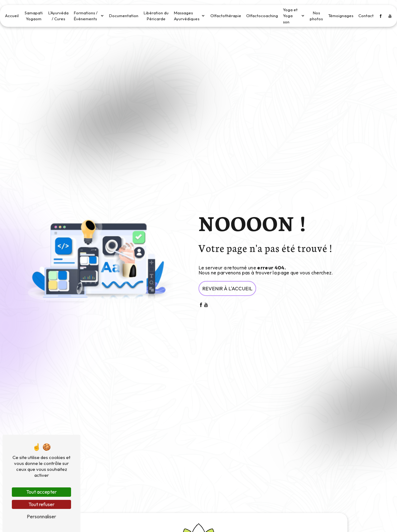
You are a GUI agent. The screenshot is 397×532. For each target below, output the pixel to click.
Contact (366, 16)
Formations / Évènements (86, 16)
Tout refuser (41, 504)
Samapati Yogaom (34, 16)
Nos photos (316, 16)
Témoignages (341, 16)
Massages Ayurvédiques (187, 16)
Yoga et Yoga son (290, 16)
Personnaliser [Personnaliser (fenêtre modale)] (41, 516)
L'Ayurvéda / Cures (58, 16)
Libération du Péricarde (156, 16)
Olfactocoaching (262, 16)
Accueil (12, 16)
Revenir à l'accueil (227, 288)
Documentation (124, 16)
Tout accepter (41, 492)
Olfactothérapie (226, 16)
